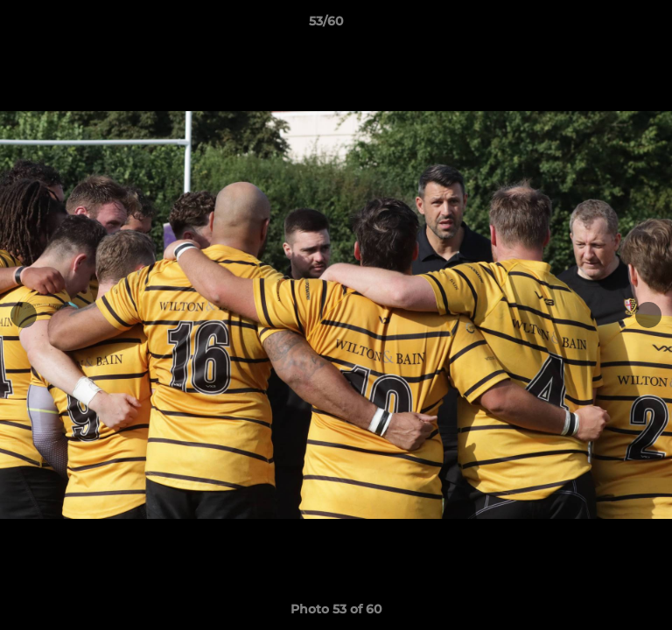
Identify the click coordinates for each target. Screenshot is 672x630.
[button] (609, 25)
